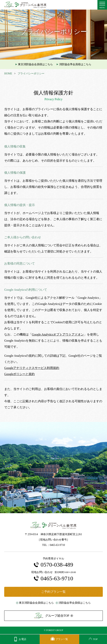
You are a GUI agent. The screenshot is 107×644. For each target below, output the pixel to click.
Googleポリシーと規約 (19, 374)
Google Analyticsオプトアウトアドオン (58, 334)
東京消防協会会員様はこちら (35, 64)
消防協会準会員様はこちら (75, 64)
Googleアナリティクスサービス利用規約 (32, 368)
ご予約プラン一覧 (53, 592)
